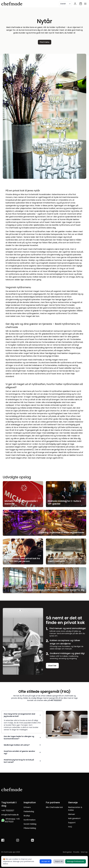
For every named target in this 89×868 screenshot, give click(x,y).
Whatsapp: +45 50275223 (10, 820)
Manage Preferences (76, 861)
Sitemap (84, 852)
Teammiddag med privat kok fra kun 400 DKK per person (22, 560)
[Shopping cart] (81, 4)
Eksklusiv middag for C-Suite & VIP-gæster (64, 502)
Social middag (30, 824)
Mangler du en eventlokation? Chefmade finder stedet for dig (51, 590)
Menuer (72, 814)
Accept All (46, 861)
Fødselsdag (29, 811)
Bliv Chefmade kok (54, 807)
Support (72, 823)
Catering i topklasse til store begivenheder (62, 532)
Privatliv (76, 852)
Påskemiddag (30, 828)
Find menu (45, 42)
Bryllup (27, 816)
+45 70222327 (56, 700)
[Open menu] (85, 4)
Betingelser (67, 852)
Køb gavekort (74, 818)
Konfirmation (30, 820)
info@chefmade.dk (10, 815)
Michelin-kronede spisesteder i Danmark (21, 502)
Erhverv (27, 807)
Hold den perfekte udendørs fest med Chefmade (65, 560)
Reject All (59, 861)
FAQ (70, 827)
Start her (52, 666)
